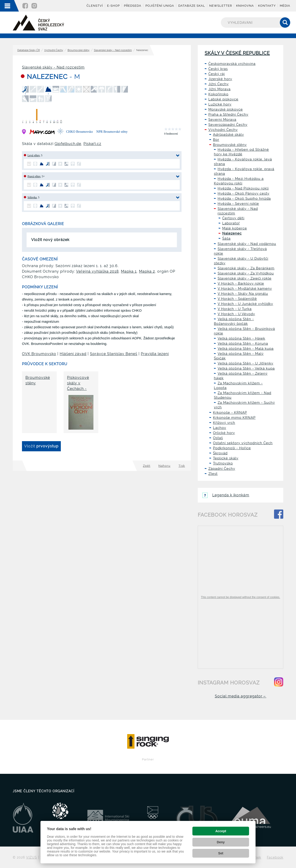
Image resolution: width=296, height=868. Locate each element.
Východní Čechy (54, 50)
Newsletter (221, 6)
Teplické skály (226, 458)
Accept (221, 831)
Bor (216, 140)
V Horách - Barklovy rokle (241, 283)
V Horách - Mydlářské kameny (245, 289)
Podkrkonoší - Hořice (232, 448)
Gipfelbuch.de (68, 144)
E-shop (113, 6)
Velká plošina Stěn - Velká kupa (246, 368)
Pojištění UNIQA (160, 6)
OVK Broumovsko (39, 354)
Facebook (275, 857)
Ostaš (218, 438)
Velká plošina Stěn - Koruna (243, 344)
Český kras (218, 69)
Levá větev (34, 155)
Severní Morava (222, 120)
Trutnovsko (223, 463)
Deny (221, 842)
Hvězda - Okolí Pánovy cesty (244, 193)
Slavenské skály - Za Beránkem (246, 268)
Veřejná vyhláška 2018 (97, 271)
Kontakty (267, 6)
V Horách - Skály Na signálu (243, 294)
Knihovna (245, 6)
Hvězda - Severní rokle (238, 204)
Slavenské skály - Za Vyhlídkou (246, 273)
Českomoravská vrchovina (232, 64)
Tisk (182, 466)
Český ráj (217, 74)
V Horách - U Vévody (236, 314)
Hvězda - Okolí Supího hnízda (244, 199)
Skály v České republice (237, 53)
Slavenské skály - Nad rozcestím (113, 50)
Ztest (213, 474)
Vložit (41, 446)
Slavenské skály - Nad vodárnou (247, 244)
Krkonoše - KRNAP (230, 413)
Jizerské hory (220, 79)
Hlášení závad (73, 354)
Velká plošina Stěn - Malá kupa (246, 349)
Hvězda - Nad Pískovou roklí (243, 188)
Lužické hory (220, 104)
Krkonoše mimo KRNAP (234, 418)
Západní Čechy (222, 469)
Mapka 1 (129, 271)
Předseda (133, 6)
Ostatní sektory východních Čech (243, 443)
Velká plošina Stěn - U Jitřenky (245, 363)
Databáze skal (192, 6)
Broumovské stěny (79, 50)
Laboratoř (231, 223)
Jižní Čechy (219, 84)
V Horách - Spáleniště (237, 299)
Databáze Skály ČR (29, 50)
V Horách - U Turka (235, 309)
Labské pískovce (223, 99)
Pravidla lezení (155, 354)
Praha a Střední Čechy (228, 115)
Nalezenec (232, 233)
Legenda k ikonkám (226, 495)
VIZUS (32, 857)
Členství (95, 6)
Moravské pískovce (226, 109)
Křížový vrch (224, 423)
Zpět (147, 466)
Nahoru (164, 466)
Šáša (226, 238)
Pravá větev (34, 176)
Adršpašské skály (228, 135)
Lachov (220, 428)
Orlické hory (224, 433)
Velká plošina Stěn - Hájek (241, 338)
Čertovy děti (233, 218)
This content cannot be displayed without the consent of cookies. (241, 597)
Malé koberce (235, 228)
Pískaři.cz (92, 144)
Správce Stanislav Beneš (114, 354)
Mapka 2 (147, 271)
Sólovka (32, 197)
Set (221, 853)
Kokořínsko (218, 94)
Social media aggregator (241, 696)
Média (285, 6)
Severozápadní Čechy (228, 125)
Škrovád (220, 453)
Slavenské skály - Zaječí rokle (245, 278)
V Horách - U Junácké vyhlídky (245, 304)
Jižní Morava (219, 89)
